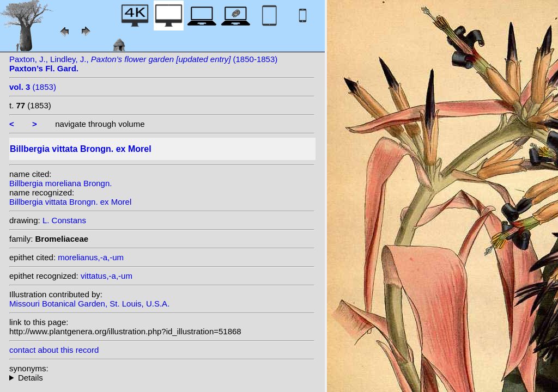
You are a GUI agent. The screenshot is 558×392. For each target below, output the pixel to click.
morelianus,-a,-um (91, 257)
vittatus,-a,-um (107, 276)
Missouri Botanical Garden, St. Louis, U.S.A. (89, 304)
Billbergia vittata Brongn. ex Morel (70, 202)
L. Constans (64, 220)
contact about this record (54, 350)
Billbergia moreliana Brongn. (60, 183)
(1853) (33, 87)
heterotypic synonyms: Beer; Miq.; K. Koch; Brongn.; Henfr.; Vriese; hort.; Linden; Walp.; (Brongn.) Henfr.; (162, 378)
